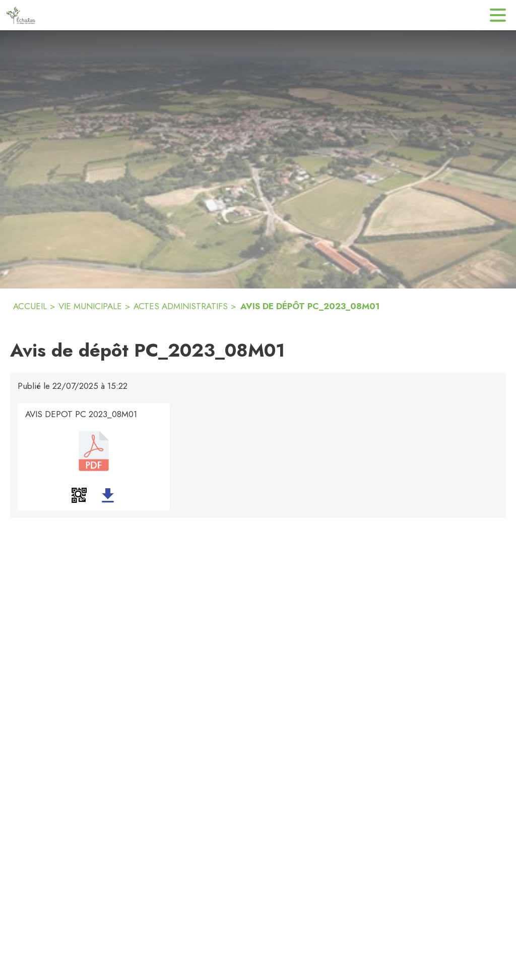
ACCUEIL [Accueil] (30, 306)
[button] (79, 495)
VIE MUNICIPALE (90, 306)
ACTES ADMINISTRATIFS (181, 306)
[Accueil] (21, 15)
